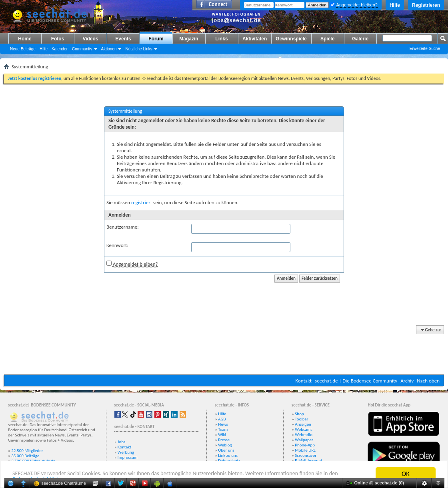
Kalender (60, 49)
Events (123, 39)
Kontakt (303, 381)
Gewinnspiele (291, 39)
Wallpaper (304, 440)
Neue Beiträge (23, 49)
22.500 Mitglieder (27, 451)
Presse (224, 440)
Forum (156, 39)
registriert (142, 202)
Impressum (128, 457)
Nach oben (428, 381)
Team (223, 429)
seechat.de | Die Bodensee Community (356, 381)
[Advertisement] (224, 351)
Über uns (226, 450)
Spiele (327, 39)
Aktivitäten (255, 39)
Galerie (360, 39)
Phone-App (305, 445)
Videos (90, 39)
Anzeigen (303, 424)
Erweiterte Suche (425, 49)
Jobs (121, 442)
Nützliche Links (139, 49)
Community (82, 49)
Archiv (407, 381)
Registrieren (426, 5)
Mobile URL (305, 450)
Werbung (126, 452)
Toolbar (301, 419)
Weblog (225, 445)
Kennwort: (117, 245)
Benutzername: (123, 227)
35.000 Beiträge (25, 456)
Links (221, 39)
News (223, 424)
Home (25, 39)
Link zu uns (228, 455)
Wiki (222, 435)
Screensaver (306, 455)
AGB (222, 419)
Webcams (304, 429)
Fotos (58, 39)
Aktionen (109, 49)
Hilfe (395, 5)
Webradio (304, 435)
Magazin (189, 39)
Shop (299, 414)
